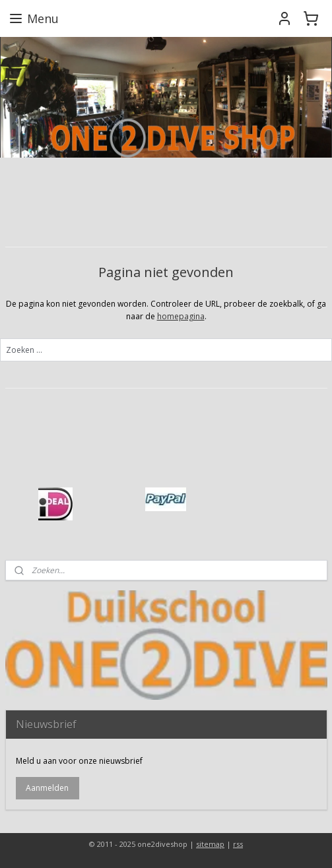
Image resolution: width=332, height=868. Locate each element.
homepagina (181, 316)
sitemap (210, 844)
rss (238, 844)
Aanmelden (47, 788)
